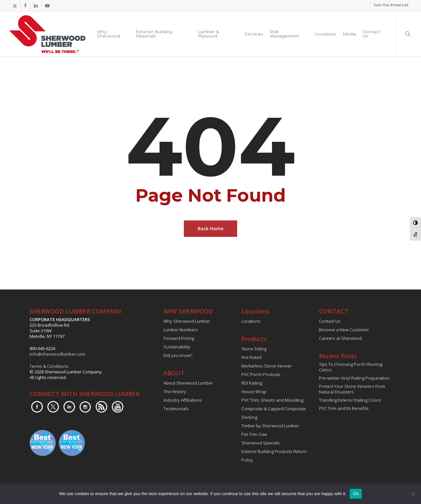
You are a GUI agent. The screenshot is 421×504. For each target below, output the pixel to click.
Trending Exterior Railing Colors (350, 400)
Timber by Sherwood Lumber (270, 426)
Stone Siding (254, 349)
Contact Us (330, 321)
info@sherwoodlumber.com (57, 354)
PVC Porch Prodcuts (261, 374)
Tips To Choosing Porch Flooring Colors (351, 367)
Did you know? (178, 355)
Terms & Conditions (49, 366)
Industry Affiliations (183, 400)
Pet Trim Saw (254, 434)
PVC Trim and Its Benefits (344, 408)
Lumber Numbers (181, 330)
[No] (413, 494)
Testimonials (176, 409)
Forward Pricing (179, 338)
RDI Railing (252, 383)
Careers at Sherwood (340, 338)
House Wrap (254, 391)
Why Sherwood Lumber (187, 321)
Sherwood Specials (261, 443)
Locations (251, 321)
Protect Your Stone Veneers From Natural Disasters (352, 389)
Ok (356, 494)
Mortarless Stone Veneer (267, 366)
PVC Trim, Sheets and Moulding (272, 400)
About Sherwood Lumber (188, 383)
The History (175, 391)
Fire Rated (251, 357)
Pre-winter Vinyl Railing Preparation (354, 378)
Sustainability (177, 347)
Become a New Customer (344, 330)
